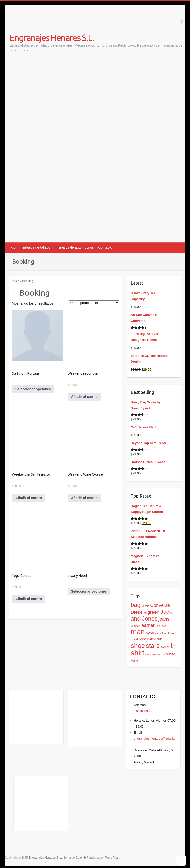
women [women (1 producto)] (135, 661)
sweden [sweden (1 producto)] (165, 647)
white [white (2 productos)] (171, 654)
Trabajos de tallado (36, 247)
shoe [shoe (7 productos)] (138, 646)
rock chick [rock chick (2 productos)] (147, 639)
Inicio (12, 247)
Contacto (105, 247)
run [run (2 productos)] (159, 639)
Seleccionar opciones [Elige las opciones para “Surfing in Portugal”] (33, 389)
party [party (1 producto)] (158, 633)
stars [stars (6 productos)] (153, 646)
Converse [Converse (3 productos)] (160, 605)
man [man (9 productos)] (138, 632)
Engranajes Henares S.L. (52, 38)
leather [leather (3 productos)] (148, 625)
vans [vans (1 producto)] (148, 654)
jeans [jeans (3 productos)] (164, 619)
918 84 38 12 (143, 711)
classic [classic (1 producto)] (145, 606)
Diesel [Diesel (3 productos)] (137, 612)
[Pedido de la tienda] (94, 303)
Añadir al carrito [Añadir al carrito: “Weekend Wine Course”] (84, 498)
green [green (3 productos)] (153, 612)
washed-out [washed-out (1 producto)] (159, 654)
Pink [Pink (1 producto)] (164, 633)
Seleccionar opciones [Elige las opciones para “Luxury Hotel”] (89, 591)
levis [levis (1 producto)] (163, 626)
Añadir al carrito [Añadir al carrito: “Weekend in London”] (84, 397)
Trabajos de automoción (74, 247)
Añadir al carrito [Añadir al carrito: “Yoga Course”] (29, 599)
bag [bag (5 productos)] (135, 605)
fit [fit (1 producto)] (145, 613)
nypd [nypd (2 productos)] (150, 633)
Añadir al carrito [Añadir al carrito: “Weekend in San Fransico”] (29, 498)
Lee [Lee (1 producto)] (158, 626)
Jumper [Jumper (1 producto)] (135, 626)
